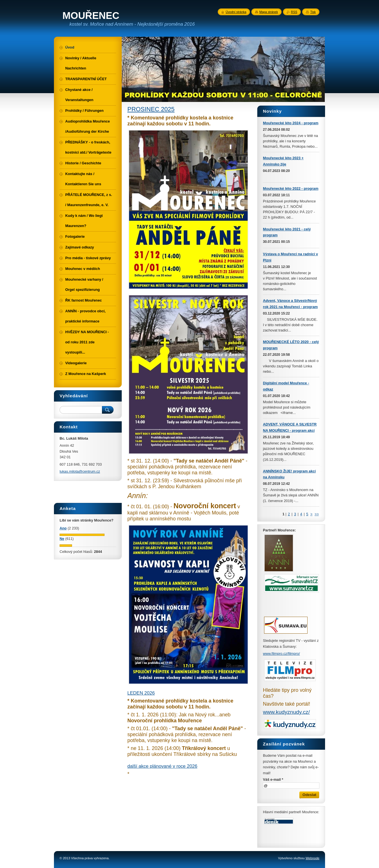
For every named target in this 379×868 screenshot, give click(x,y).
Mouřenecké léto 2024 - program (291, 123)
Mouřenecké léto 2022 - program (291, 188)
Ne (62, 539)
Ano (63, 528)
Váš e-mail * (273, 779)
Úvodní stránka (236, 12)
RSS (294, 12)
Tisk (313, 12)
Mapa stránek (269, 12)
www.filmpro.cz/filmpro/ (281, 654)
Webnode (312, 858)
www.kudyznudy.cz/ (286, 712)
